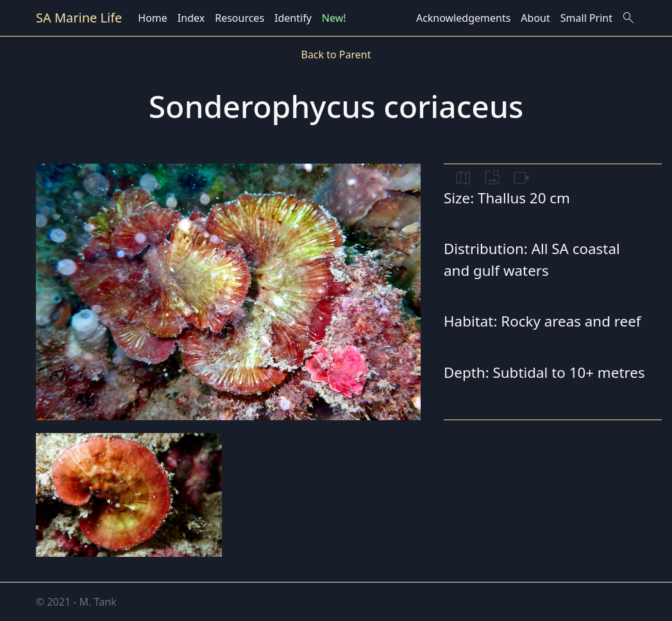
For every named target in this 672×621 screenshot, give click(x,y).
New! (334, 18)
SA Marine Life (79, 18)
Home (153, 18)
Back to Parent (336, 55)
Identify (293, 18)
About (535, 18)
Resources (239, 18)
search (628, 18)
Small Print (586, 18)
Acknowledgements (463, 18)
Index (191, 18)
